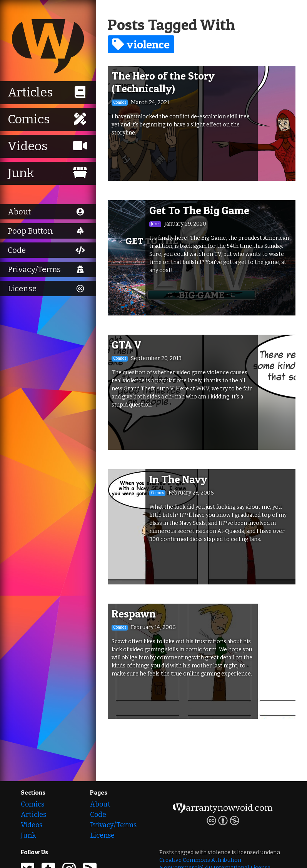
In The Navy (178, 479)
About (100, 804)
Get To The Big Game (199, 210)
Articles (33, 815)
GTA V (126, 345)
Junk (28, 835)
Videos (32, 825)
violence (141, 44)
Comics (33, 804)
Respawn (134, 614)
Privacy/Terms (113, 825)
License (102, 835)
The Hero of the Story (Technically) (163, 82)
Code (98, 815)
